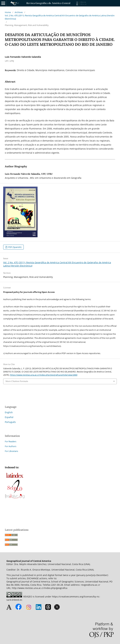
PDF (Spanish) (15, 247)
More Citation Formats (17, 381)
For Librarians (11, 451)
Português (10, 422)
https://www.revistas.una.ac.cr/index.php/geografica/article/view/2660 (44, 375)
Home (8, 12)
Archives (19, 12)
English (9, 412)
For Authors (11, 446)
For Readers (11, 441)
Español (9, 417)
